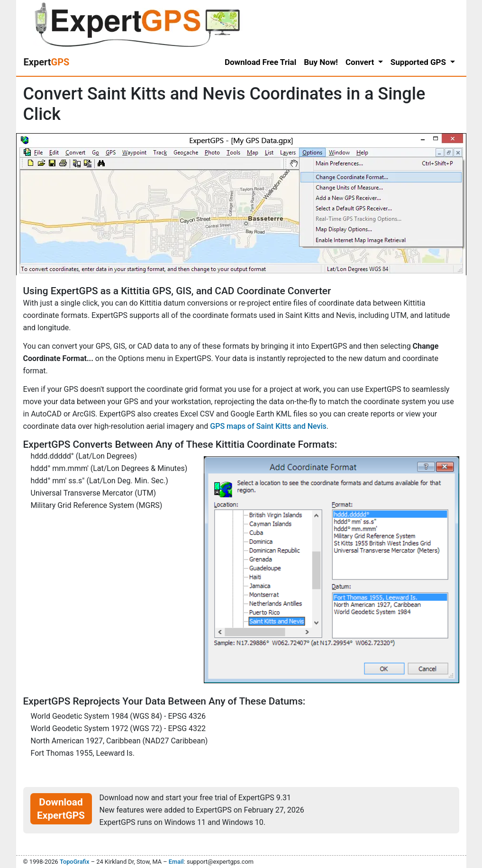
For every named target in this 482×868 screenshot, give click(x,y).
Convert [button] (361, 62)
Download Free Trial (260, 62)
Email (176, 862)
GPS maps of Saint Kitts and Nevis (268, 426)
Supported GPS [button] (419, 62)
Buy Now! (321, 62)
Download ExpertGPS (61, 809)
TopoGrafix (74, 862)
